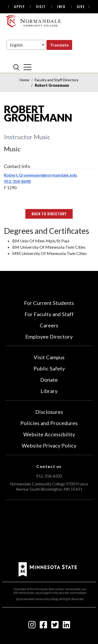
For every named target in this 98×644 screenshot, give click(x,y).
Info (61, 7)
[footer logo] (48, 569)
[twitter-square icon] (55, 626)
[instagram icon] (32, 626)
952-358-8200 (49, 476)
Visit (41, 7)
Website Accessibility (49, 434)
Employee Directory (49, 336)
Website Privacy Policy (49, 445)
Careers (49, 325)
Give (81, 7)
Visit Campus (49, 357)
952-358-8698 (17, 181)
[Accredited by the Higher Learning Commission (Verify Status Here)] (49, 532)
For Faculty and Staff (49, 314)
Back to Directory (49, 214)
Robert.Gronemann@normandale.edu (41, 175)
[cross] (27, 67)
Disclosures (49, 412)
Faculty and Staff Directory (57, 80)
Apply (19, 7)
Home (24, 80)
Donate (49, 380)
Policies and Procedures (49, 423)
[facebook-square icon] (43, 626)
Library (49, 391)
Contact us (49, 466)
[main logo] (34, 21)
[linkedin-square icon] (66, 626)
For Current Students (49, 303)
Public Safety (49, 368)
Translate (59, 45)
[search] (16, 67)
